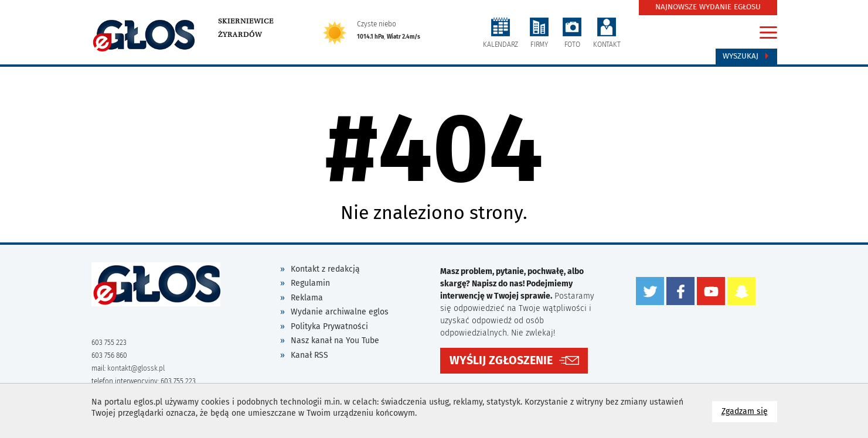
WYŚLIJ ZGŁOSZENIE (501, 360)
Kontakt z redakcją (325, 269)
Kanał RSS (309, 355)
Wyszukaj (746, 56)
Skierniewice (246, 21)
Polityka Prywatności (329, 326)
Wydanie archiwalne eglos (340, 312)
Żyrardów (240, 35)
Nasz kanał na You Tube (335, 341)
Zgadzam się (749, 411)
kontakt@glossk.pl (136, 368)
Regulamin (310, 283)
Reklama (307, 298)
